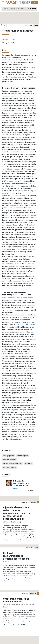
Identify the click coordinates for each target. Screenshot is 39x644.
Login (34, 2)
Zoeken (32, 9)
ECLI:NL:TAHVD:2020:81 (26, 325)
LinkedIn (16, 488)
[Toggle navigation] (3, 2)
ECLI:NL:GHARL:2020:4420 (12, 196)
